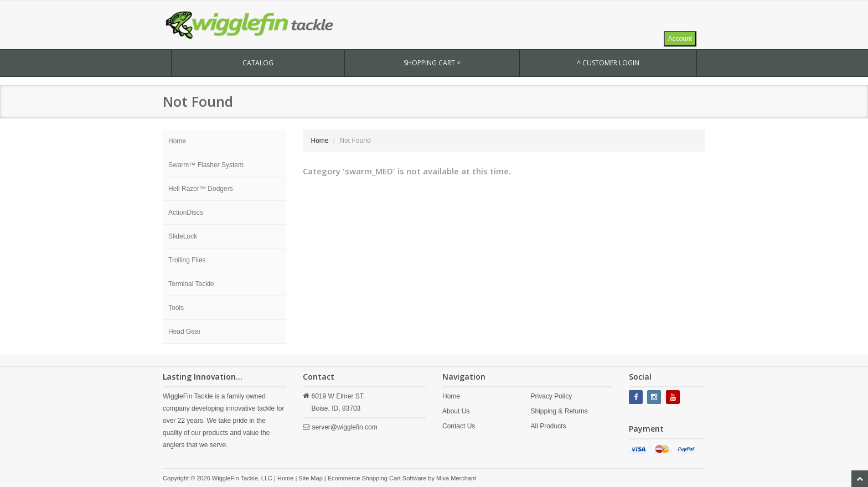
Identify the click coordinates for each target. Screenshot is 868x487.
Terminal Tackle (191, 284)
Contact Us (459, 426)
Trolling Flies (187, 260)
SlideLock (183, 236)
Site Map (310, 478)
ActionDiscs (186, 213)
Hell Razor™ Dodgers (201, 189)
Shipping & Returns (559, 411)
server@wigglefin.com (345, 427)
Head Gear (185, 331)
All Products (548, 426)
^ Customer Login (608, 63)
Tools (176, 308)
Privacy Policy (551, 396)
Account (680, 39)
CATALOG (258, 63)
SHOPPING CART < (432, 63)
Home (177, 141)
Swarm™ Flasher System (206, 165)
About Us (456, 411)
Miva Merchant (456, 478)
